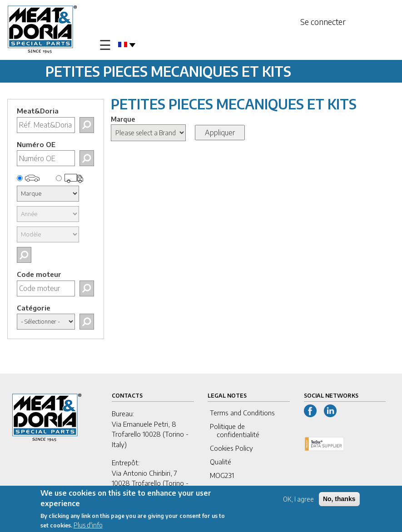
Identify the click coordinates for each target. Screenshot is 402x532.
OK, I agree (298, 500)
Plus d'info (88, 526)
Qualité (221, 462)
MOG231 (222, 475)
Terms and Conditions (242, 413)
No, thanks (339, 500)
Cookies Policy (231, 448)
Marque (123, 119)
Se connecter (323, 22)
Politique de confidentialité (235, 430)
